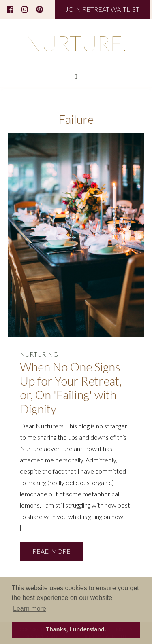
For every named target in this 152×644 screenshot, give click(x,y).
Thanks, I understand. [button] (76, 629)
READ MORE (51, 551)
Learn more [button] (30, 609)
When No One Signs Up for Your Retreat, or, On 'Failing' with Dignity (71, 388)
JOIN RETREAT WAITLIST (102, 9)
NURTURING (39, 354)
